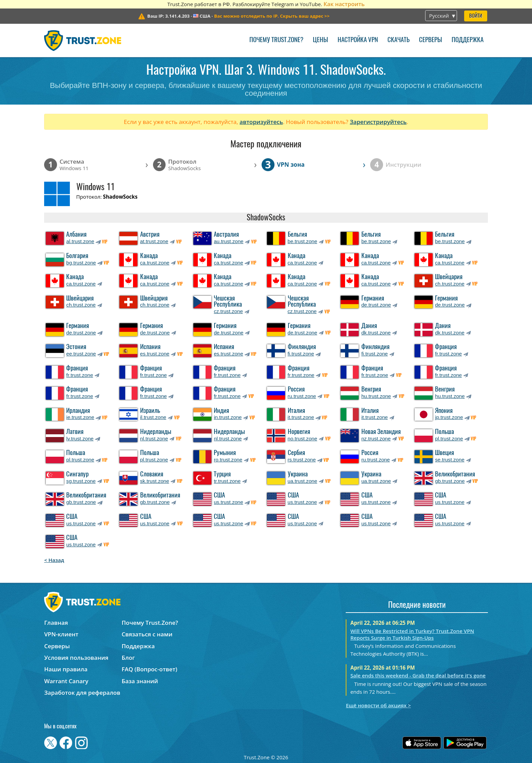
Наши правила (66, 669)
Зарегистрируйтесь (378, 122)
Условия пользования (76, 658)
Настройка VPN (358, 40)
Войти (476, 16)
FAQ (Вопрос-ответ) (150, 669)
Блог (128, 658)
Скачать (398, 40)
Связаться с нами (147, 634)
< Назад (54, 560)
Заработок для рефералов (82, 693)
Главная (56, 623)
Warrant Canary (66, 681)
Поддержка (468, 40)
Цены (320, 40)
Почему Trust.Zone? (276, 40)
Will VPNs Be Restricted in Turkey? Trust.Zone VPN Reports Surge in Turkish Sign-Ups (412, 634)
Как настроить (344, 4)
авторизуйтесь (261, 122)
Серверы (431, 40)
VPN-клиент (61, 634)
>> (272, 16)
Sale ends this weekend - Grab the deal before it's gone (418, 675)
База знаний (140, 681)
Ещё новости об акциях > (378, 705)
